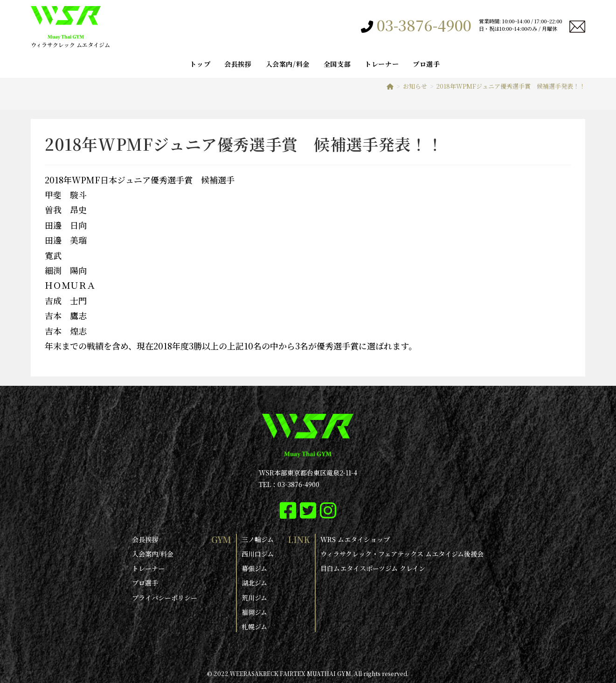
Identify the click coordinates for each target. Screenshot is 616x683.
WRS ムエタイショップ (355, 539)
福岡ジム (254, 612)
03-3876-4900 (424, 25)
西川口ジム (258, 554)
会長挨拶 (145, 539)
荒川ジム (254, 597)
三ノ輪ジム (258, 539)
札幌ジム (254, 627)
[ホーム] (390, 86)
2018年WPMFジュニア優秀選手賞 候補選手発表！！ (511, 86)
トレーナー (148, 568)
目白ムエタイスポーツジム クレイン (373, 568)
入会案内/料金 (153, 554)
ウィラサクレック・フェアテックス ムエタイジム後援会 (402, 554)
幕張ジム (254, 568)
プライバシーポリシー (165, 597)
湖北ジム (254, 583)
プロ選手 (145, 583)
